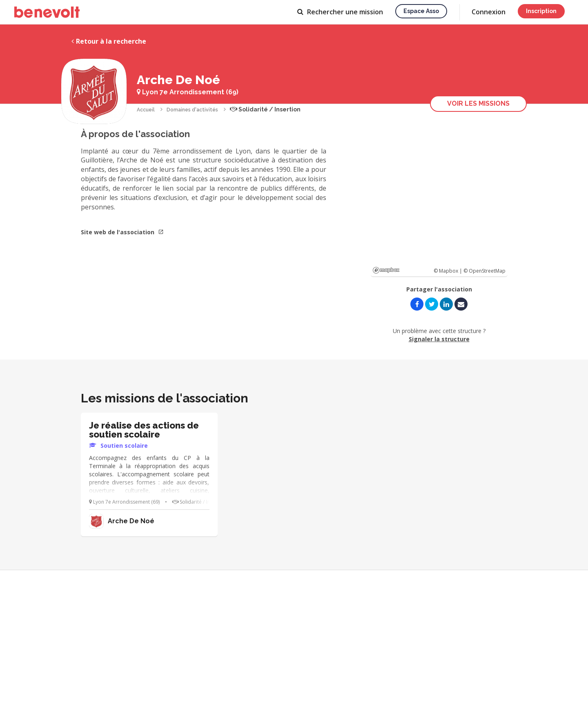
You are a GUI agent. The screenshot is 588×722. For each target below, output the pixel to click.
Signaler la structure (439, 339)
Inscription (541, 11)
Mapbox (386, 270)
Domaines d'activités (192, 110)
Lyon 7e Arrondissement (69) (188, 92)
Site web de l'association (122, 232)
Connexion (489, 12)
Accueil (146, 110)
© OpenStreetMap (484, 271)
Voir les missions (478, 103)
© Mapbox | (449, 271)
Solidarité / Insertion (265, 109)
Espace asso (421, 11)
